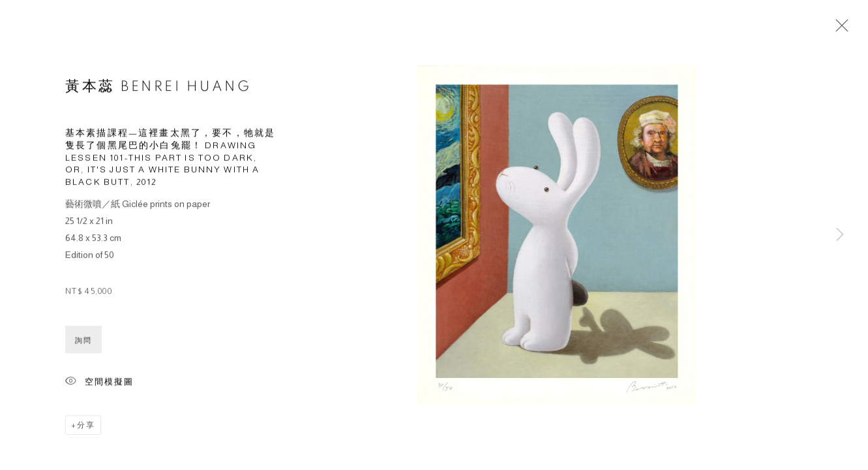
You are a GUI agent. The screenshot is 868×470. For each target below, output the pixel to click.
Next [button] (840, 235)
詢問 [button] (83, 342)
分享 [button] (86, 427)
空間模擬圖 (99, 384)
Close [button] (839, 29)
